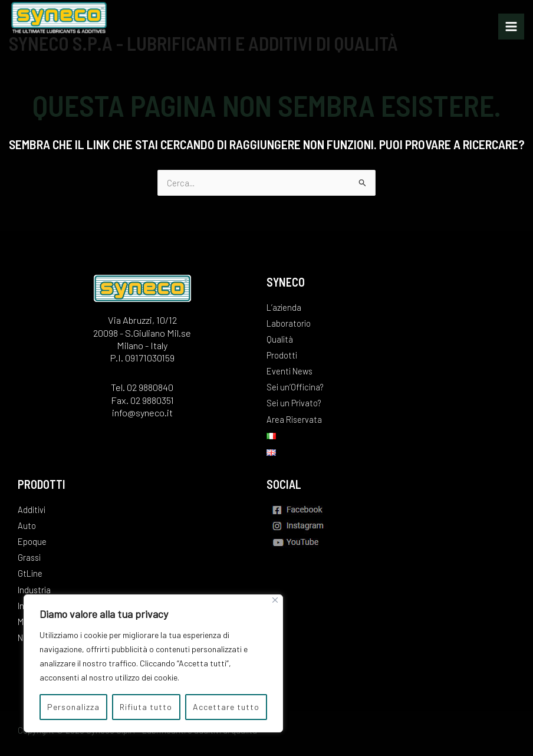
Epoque (32, 541)
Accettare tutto (226, 707)
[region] (153, 663)
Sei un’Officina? (295, 387)
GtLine (30, 573)
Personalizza (73, 707)
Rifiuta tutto (146, 707)
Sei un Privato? (294, 403)
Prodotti (282, 355)
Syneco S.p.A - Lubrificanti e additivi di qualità (203, 43)
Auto (27, 525)
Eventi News (289, 371)
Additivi (32, 510)
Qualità (280, 339)
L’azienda (284, 307)
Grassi (29, 557)
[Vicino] (275, 600)
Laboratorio (289, 323)
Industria (34, 590)
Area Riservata (294, 419)
